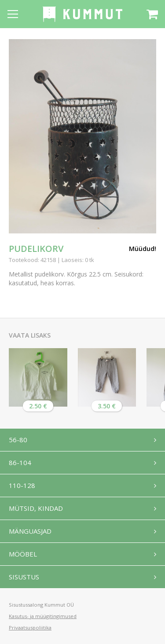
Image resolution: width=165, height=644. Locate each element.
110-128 (22, 485)
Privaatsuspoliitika (30, 628)
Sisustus (24, 577)
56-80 (18, 440)
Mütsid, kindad (36, 508)
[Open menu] (13, 14)
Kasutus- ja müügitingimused (43, 616)
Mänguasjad (30, 531)
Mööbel (23, 554)
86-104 (20, 462)
